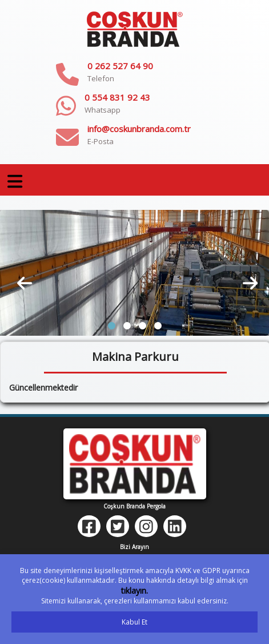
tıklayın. (134, 591)
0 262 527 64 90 (120, 66)
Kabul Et (134, 622)
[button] (112, 326)
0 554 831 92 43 (117, 97)
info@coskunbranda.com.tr (139, 129)
